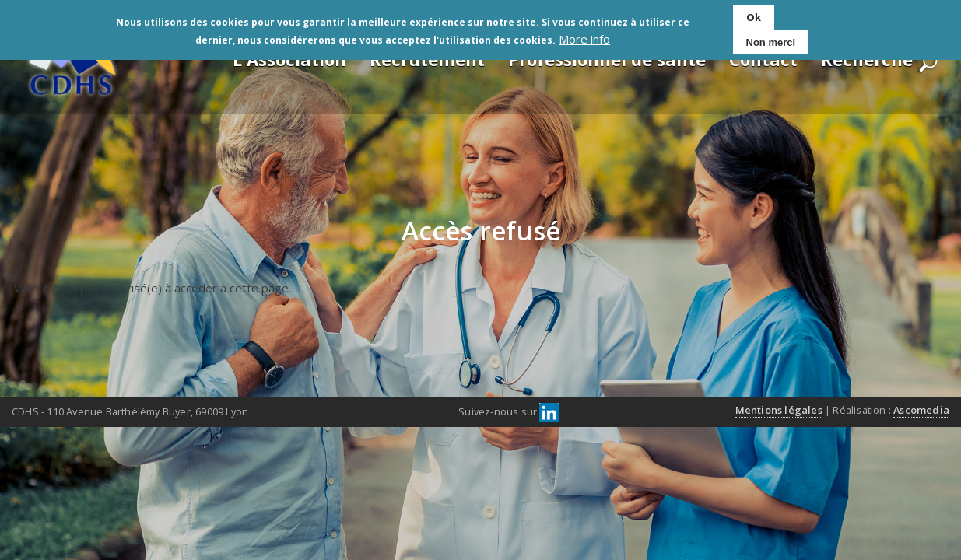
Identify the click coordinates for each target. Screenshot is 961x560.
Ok (754, 16)
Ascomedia (921, 410)
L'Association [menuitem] (289, 59)
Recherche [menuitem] (867, 59)
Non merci (771, 41)
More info (584, 38)
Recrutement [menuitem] (427, 59)
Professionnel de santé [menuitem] (607, 59)
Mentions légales (779, 410)
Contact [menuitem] (763, 59)
